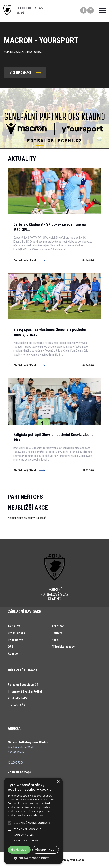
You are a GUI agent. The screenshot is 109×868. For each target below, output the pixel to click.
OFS (10, 647)
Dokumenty (15, 640)
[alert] (33, 821)
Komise (13, 654)
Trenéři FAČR (17, 705)
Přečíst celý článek (25, 260)
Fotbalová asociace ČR (23, 685)
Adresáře (58, 626)
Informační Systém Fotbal (25, 692)
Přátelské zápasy (63, 647)
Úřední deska (16, 633)
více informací (20, 73)
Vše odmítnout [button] (45, 850)
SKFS (55, 640)
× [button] (58, 782)
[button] (40, 145)
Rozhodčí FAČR (18, 698)
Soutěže (57, 633)
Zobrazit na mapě (19, 772)
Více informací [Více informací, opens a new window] (36, 815)
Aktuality (14, 626)
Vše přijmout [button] (19, 850)
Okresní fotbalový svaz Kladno (66, 860)
